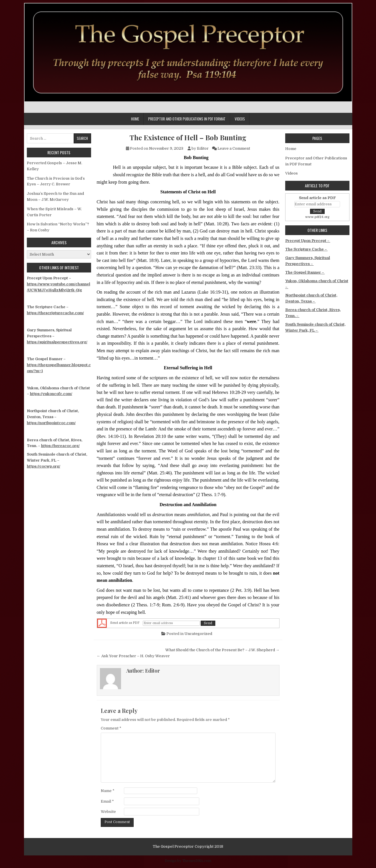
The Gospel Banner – (305, 272)
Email (107, 801)
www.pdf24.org (317, 217)
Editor (203, 148)
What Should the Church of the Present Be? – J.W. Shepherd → (222, 650)
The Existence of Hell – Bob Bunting (188, 138)
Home (135, 119)
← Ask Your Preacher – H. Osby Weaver (133, 656)
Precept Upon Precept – (308, 241)
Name (108, 791)
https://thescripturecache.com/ (55, 313)
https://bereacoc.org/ (60, 446)
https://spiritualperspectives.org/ (57, 342)
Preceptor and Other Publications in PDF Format (187, 119)
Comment (111, 728)
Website (108, 812)
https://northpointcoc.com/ (51, 423)
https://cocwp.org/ (44, 466)
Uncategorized (198, 634)
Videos (240, 119)
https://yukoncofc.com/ (51, 394)
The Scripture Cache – (306, 249)
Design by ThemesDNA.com (188, 861)
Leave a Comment (234, 148)
